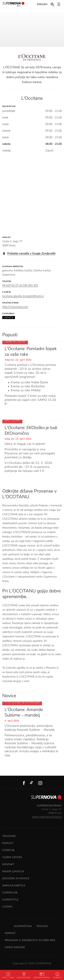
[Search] (52, 4)
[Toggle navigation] (59, 4)
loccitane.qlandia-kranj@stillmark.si (23, 296)
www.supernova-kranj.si (47, 817)
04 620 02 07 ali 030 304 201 (20, 285)
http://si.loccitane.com (15, 307)
